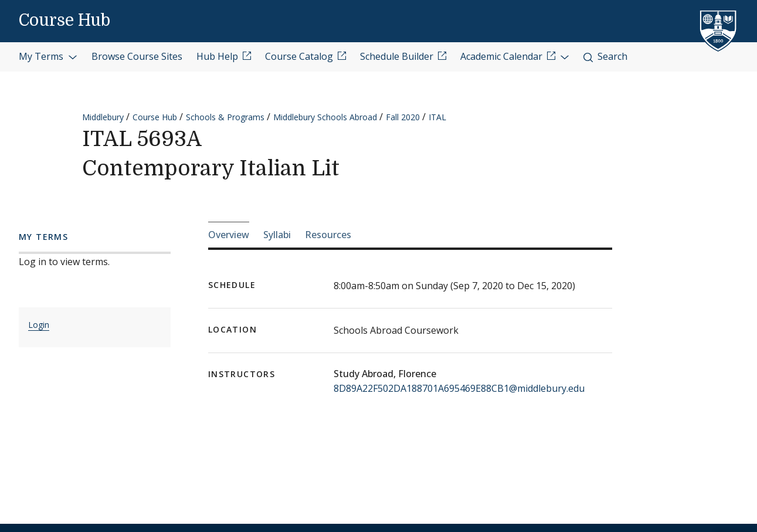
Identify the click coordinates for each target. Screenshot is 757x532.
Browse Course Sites (137, 56)
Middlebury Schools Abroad (325, 117)
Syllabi (277, 235)
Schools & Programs (225, 117)
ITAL (437, 117)
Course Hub (65, 21)
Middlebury (103, 117)
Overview (229, 235)
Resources (328, 235)
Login (39, 325)
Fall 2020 (403, 117)
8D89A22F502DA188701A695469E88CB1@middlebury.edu (459, 388)
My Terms (48, 56)
